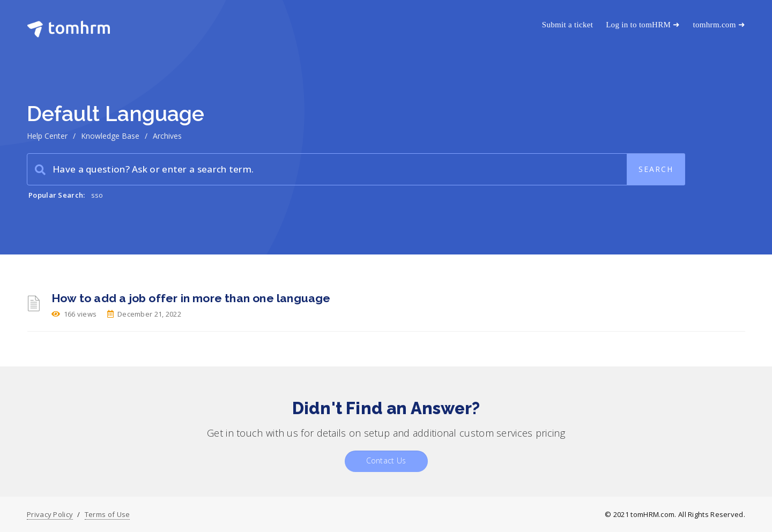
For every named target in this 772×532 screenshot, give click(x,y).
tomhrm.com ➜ (719, 25)
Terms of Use (107, 514)
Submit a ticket (567, 25)
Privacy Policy (50, 514)
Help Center (47, 136)
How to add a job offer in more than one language (191, 298)
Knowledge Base (110, 136)
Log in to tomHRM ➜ (643, 25)
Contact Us (386, 460)
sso (97, 195)
